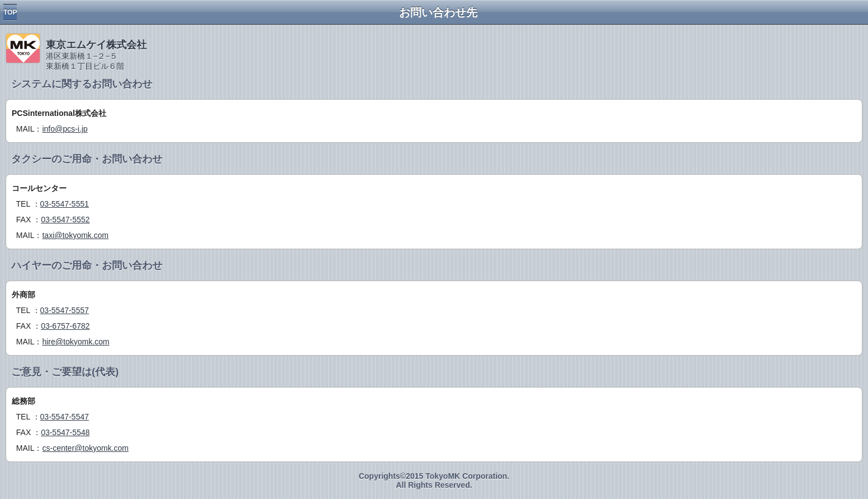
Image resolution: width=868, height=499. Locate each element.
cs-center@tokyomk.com (85, 448)
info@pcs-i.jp (65, 129)
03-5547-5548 (65, 432)
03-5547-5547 (65, 417)
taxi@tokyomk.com (75, 235)
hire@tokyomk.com (76, 342)
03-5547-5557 (65, 310)
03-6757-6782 (65, 326)
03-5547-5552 (65, 220)
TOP (10, 12)
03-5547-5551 (65, 204)
